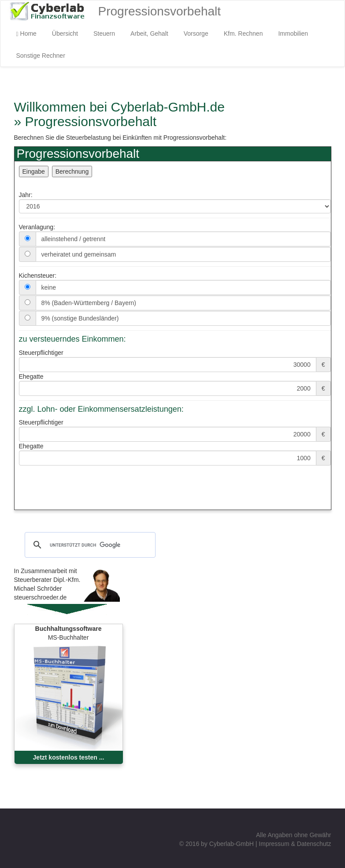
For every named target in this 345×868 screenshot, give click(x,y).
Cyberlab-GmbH (232, 844)
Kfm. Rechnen (243, 34)
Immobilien (293, 34)
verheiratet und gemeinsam (79, 254)
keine (49, 287)
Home (26, 34)
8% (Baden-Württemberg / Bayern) (89, 303)
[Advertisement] (118, 496)
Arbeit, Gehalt (149, 34)
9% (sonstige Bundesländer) (80, 318)
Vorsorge (196, 34)
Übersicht (65, 34)
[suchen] (89, 545)
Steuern (104, 34)
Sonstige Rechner (41, 56)
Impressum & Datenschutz (295, 844)
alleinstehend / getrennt (74, 239)
